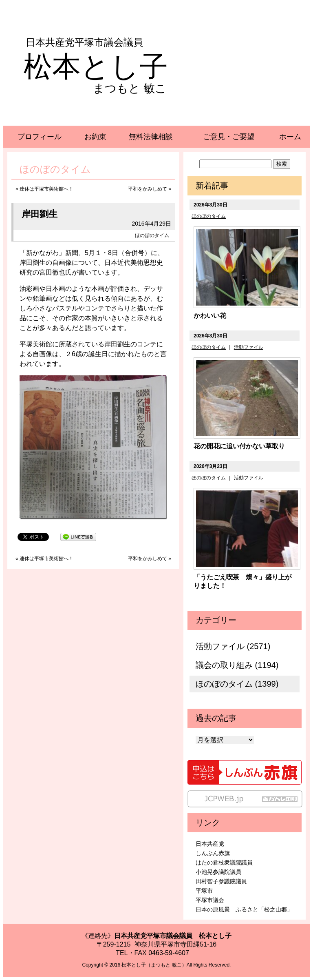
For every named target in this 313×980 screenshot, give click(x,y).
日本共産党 (210, 844)
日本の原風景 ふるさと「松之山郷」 (244, 909)
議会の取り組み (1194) (237, 665)
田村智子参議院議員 (221, 881)
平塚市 (204, 891)
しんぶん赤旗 (213, 853)
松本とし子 (96, 67)
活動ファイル (249, 347)
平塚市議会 (210, 900)
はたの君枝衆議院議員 (224, 862)
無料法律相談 (151, 137)
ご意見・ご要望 (229, 137)
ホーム (290, 137)
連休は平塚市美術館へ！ (46, 189)
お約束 (95, 137)
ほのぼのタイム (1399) (237, 684)
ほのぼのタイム (152, 235)
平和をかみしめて (148, 189)
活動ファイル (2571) (233, 646)
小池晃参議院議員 (218, 872)
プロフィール (40, 137)
